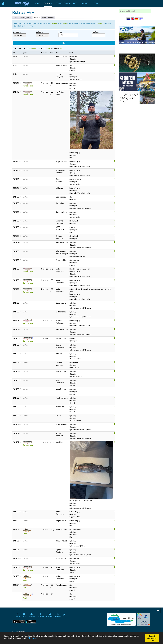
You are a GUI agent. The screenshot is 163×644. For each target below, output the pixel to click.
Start (38, 3)
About (86, 3)
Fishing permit (26, 18)
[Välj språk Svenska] (128, 19)
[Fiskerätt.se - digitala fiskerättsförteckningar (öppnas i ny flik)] (121, 619)
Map (44, 18)
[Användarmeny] (3, 3)
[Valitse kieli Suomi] (141, 19)
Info (76, 3)
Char (61, 48)
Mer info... (33, 639)
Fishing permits (63, 3)
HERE (65, 23)
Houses (51, 18)
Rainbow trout (35, 48)
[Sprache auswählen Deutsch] (137, 19)
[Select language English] (133, 19)
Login (95, 3)
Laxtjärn (54, 23)
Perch (48, 48)
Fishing (48, 3)
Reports (37, 18)
